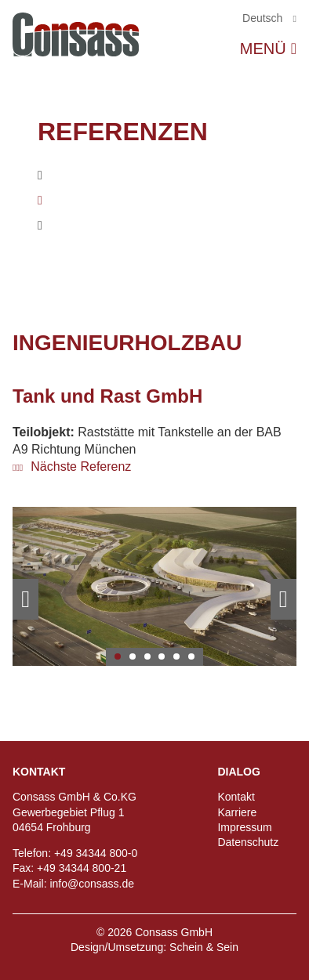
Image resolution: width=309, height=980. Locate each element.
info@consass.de (92, 884)
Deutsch (264, 18)
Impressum (244, 827)
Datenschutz (248, 842)
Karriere (237, 812)
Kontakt (236, 797)
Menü (263, 49)
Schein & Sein (204, 947)
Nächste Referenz (80, 466)
